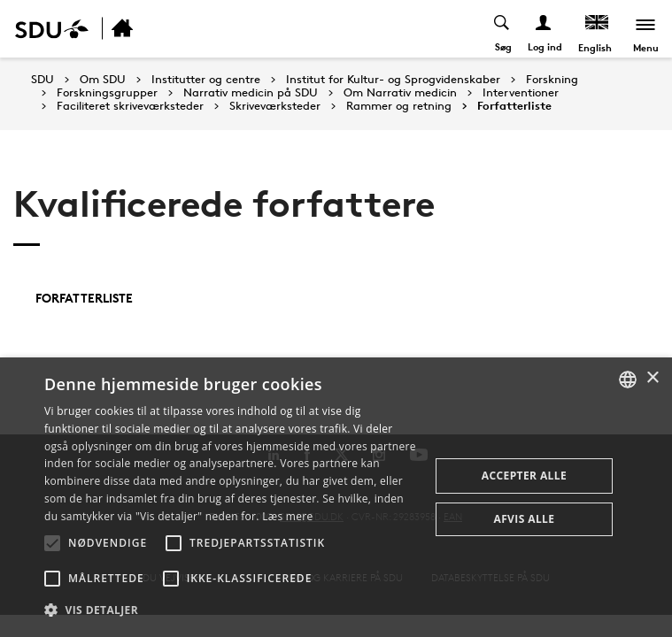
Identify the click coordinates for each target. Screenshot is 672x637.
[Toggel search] (502, 29)
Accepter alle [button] (524, 476)
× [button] (652, 378)
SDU (42, 79)
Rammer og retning (399, 106)
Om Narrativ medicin (400, 93)
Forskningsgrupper (107, 93)
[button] (52, 543)
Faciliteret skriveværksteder (130, 106)
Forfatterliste (514, 106)
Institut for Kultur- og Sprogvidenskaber (393, 80)
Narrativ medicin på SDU (251, 93)
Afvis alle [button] (524, 519)
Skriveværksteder (275, 106)
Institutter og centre (206, 80)
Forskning (552, 80)
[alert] (336, 497)
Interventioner (521, 93)
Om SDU (103, 80)
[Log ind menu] (544, 29)
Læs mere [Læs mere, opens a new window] (287, 516)
